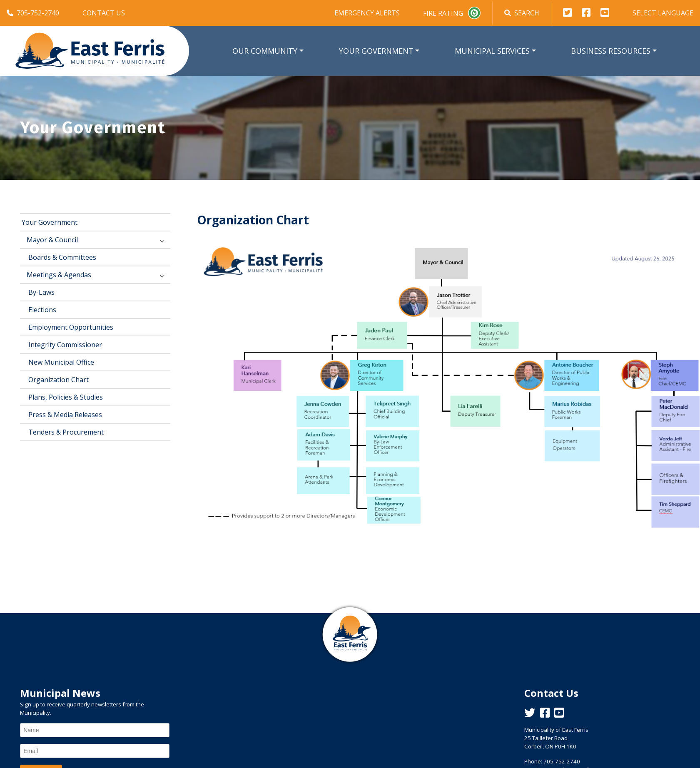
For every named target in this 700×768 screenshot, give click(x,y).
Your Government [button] (376, 51)
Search (522, 13)
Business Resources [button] (611, 51)
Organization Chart (59, 380)
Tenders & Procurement (66, 432)
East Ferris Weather (350, 717)
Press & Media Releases (65, 415)
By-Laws (41, 292)
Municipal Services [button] (492, 51)
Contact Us (104, 13)
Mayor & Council (52, 240)
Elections (42, 310)
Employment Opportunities (71, 327)
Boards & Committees (62, 257)
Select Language (663, 13)
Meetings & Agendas (59, 275)
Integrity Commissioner (65, 345)
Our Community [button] (265, 51)
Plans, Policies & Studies (66, 397)
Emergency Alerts (367, 13)
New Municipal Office (61, 362)
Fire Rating (452, 13)
